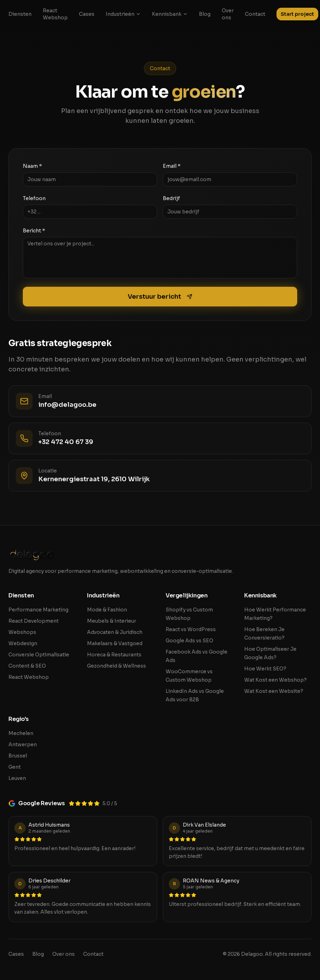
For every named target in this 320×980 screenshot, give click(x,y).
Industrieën (123, 14)
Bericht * (34, 231)
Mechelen (21, 733)
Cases (87, 14)
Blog (205, 14)
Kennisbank (170, 14)
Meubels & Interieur (112, 621)
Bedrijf (171, 198)
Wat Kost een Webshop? (275, 680)
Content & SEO (27, 666)
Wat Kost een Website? (274, 691)
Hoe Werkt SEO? (265, 669)
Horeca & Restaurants (114, 655)
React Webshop (55, 14)
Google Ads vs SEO (189, 641)
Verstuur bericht (160, 297)
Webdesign (23, 643)
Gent (15, 767)
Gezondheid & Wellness (116, 666)
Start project (297, 14)
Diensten (20, 14)
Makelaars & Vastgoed (115, 643)
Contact (255, 14)
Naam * (32, 166)
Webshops (22, 632)
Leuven (17, 778)
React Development (34, 621)
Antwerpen (23, 744)
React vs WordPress (191, 629)
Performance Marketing (38, 610)
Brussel (18, 756)
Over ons (228, 14)
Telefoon (34, 198)
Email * (172, 166)
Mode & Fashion (107, 610)
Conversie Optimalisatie (39, 655)
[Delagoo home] (160, 555)
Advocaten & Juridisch (115, 632)
